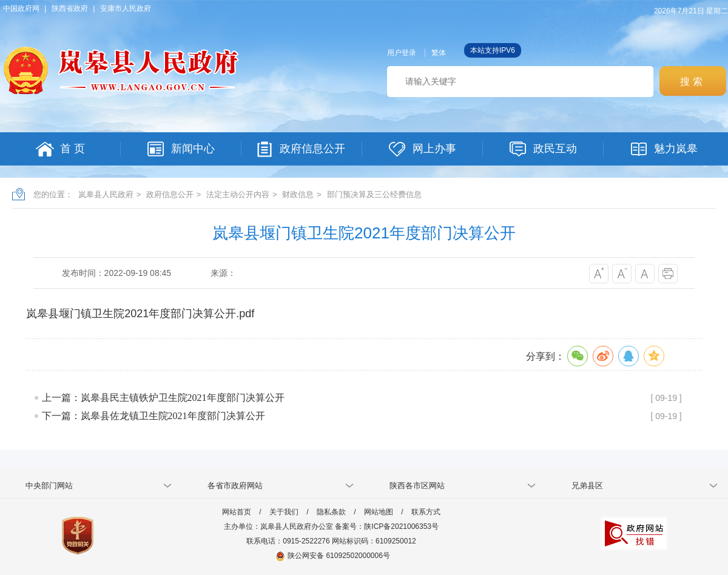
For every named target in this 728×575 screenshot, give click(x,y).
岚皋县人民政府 (106, 194)
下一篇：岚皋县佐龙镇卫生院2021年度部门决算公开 (153, 416)
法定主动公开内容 (238, 194)
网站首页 (237, 512)
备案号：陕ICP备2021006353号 (387, 526)
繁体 (439, 53)
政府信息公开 (170, 194)
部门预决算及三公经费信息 (374, 194)
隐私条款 (331, 512)
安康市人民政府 (126, 8)
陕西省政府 (70, 8)
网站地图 (379, 512)
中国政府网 (21, 8)
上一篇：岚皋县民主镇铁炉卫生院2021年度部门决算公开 (163, 398)
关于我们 (284, 512)
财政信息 (298, 194)
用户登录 (402, 53)
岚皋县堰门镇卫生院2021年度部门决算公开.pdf (140, 314)
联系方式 (426, 512)
